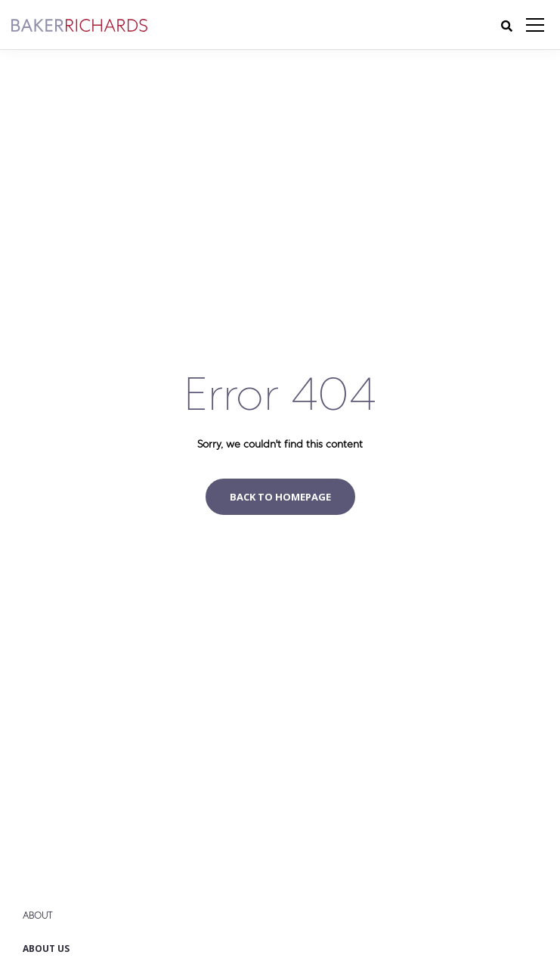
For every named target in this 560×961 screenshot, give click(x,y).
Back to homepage (280, 497)
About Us (46, 949)
